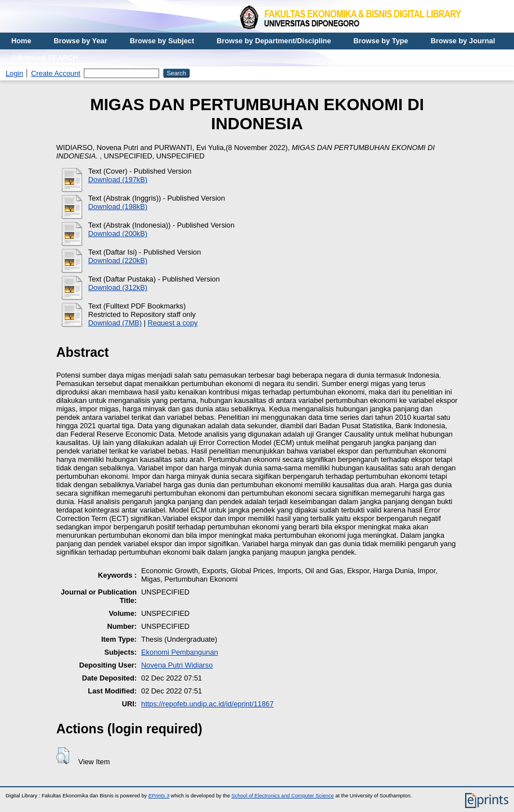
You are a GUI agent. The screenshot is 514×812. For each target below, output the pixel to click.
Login (14, 73)
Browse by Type (381, 41)
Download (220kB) (118, 260)
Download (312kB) (118, 287)
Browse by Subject (162, 41)
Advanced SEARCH (45, 58)
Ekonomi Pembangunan (180, 652)
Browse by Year (81, 41)
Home (21, 41)
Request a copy (173, 323)
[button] (63, 756)
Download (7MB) (115, 323)
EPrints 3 (159, 796)
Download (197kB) (118, 180)
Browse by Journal (463, 41)
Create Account (56, 73)
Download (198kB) (118, 207)
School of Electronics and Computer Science (283, 796)
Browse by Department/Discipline (274, 41)
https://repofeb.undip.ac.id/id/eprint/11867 (208, 704)
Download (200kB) (118, 233)
